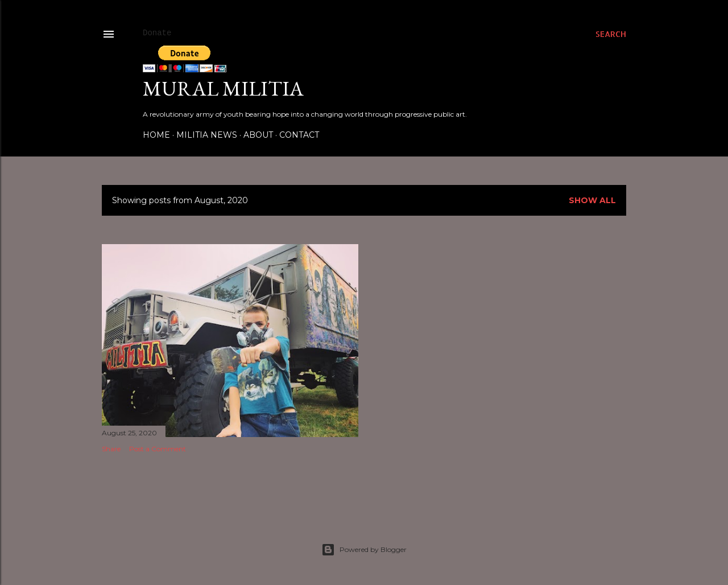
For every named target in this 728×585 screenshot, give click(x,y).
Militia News (207, 135)
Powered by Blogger (364, 550)
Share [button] (111, 449)
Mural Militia (223, 88)
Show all (592, 200)
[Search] (611, 34)
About (258, 135)
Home (156, 135)
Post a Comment (158, 449)
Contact (299, 135)
